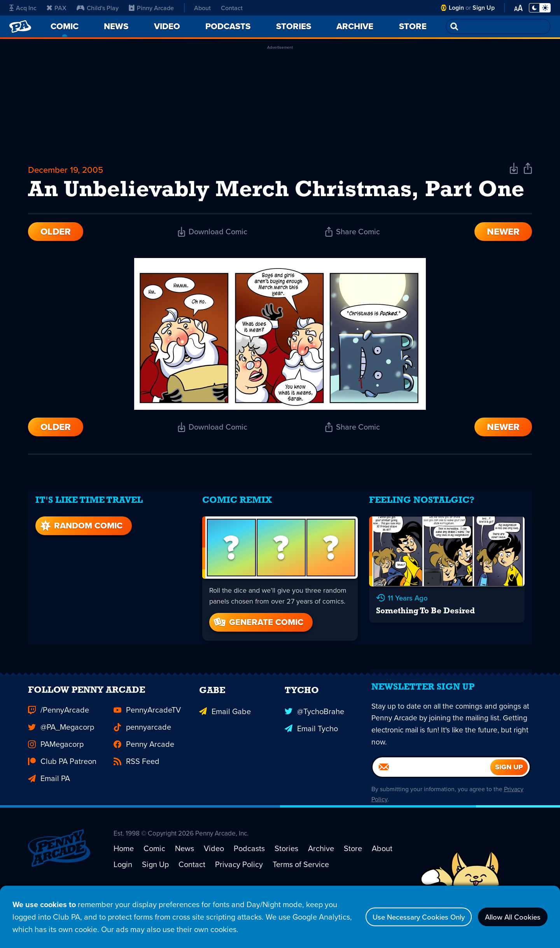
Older (56, 263)
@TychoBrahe (314, 746)
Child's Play (98, 8)
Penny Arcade (144, 780)
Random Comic (79, 552)
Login (456, 8)
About (202, 8)
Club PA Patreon (62, 797)
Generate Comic (258, 648)
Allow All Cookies (509, 917)
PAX (57, 8)
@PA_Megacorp (61, 763)
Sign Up (484, 8)
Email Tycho (311, 763)
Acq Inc (23, 8)
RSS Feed (136, 797)
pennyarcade (142, 763)
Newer (503, 263)
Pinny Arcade (151, 8)
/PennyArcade (59, 746)
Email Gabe (225, 746)
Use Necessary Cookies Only (407, 917)
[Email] (431, 808)
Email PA (49, 814)
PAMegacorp (56, 780)
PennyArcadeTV (147, 746)
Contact (232, 8)
